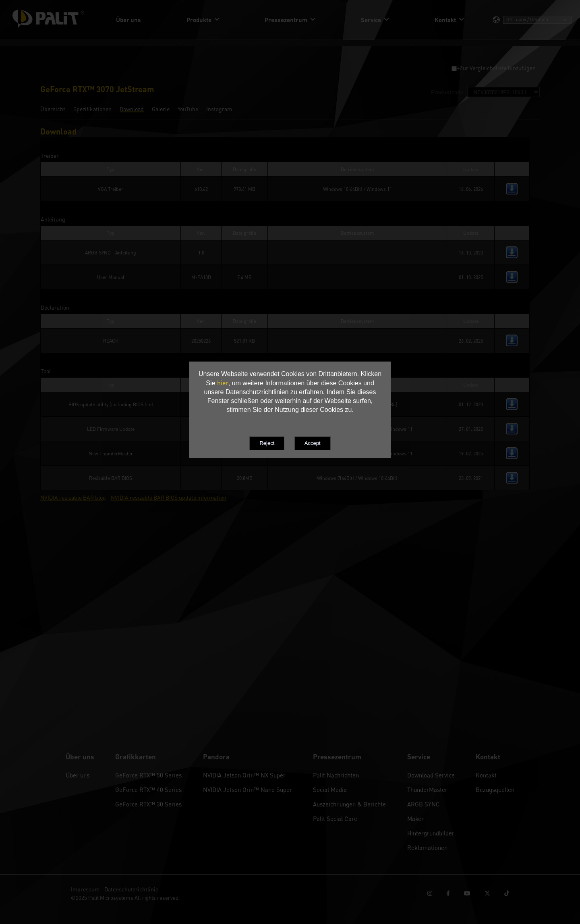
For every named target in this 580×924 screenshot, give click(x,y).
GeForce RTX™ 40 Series (148, 790)
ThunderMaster (427, 790)
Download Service (431, 775)
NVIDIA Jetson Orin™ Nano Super (248, 790)
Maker (415, 819)
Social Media (330, 790)
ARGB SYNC (424, 804)
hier (223, 383)
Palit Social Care (335, 819)
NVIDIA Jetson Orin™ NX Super (244, 775)
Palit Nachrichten (336, 775)
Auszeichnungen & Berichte (349, 804)
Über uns (78, 775)
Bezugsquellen (495, 790)
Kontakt (486, 775)
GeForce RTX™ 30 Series (148, 804)
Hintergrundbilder (431, 833)
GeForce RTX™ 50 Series (148, 775)
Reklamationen (427, 848)
